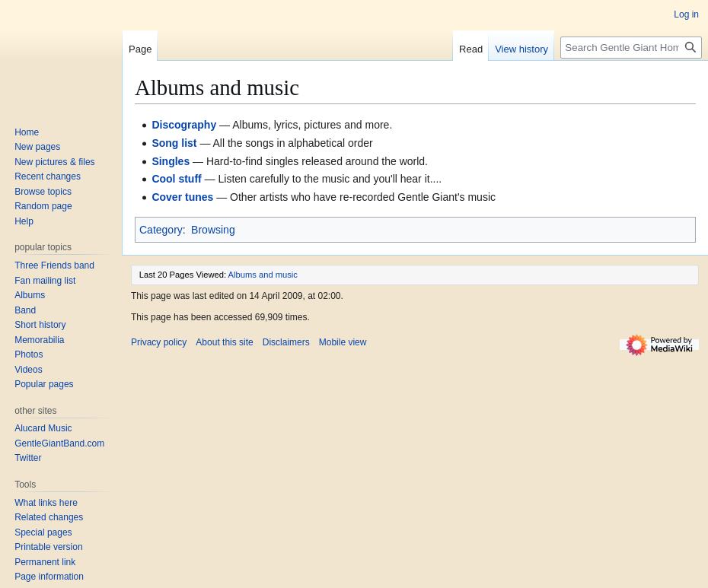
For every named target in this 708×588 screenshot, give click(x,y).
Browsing (213, 230)
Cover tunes (182, 197)
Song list (174, 143)
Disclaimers (286, 342)
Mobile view (343, 342)
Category (161, 230)
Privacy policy (159, 342)
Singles (171, 161)
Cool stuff (176, 179)
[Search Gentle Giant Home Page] (631, 48)
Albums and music (263, 275)
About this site (224, 342)
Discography (184, 125)
